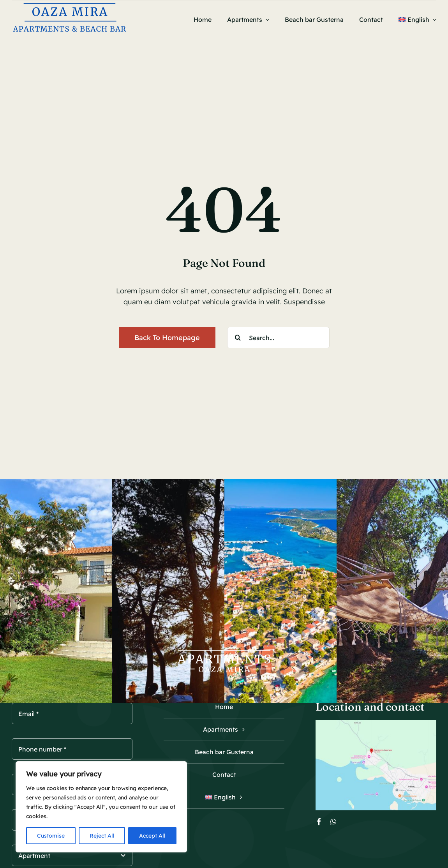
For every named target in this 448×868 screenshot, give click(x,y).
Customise (51, 836)
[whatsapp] (333, 822)
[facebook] (319, 822)
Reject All (102, 836)
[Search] (238, 338)
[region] (101, 807)
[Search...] (278, 338)
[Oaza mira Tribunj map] (376, 723)
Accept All (152, 836)
